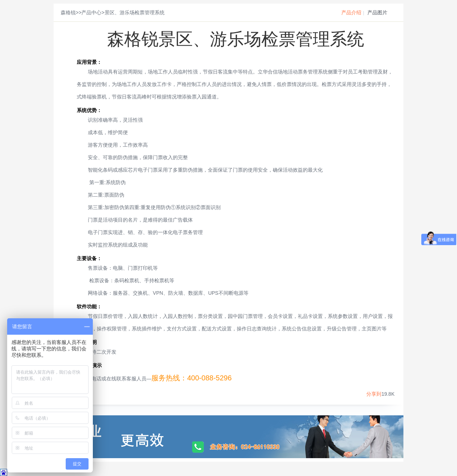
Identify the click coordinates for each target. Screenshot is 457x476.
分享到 (374, 394)
